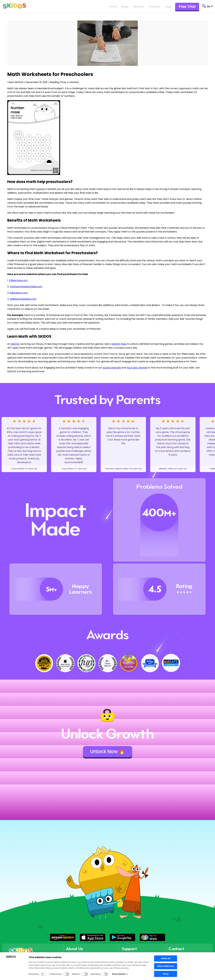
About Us (139, 7)
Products (155, 7)
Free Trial (187, 7)
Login (168, 7)
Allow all (166, 958)
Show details (120, 974)
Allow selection (166, 966)
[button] (63, 937)
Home (113, 7)
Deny (166, 974)
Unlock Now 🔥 (108, 751)
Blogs (125, 7)
